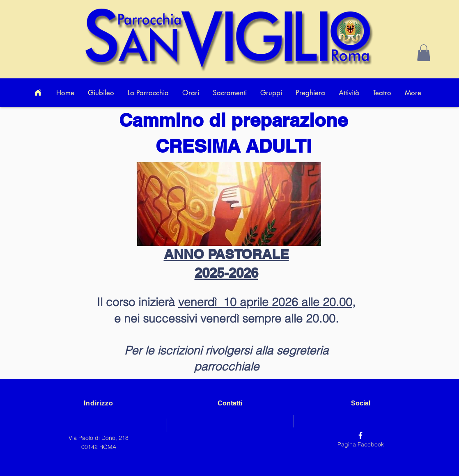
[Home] (38, 93)
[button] (424, 53)
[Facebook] (360, 435)
